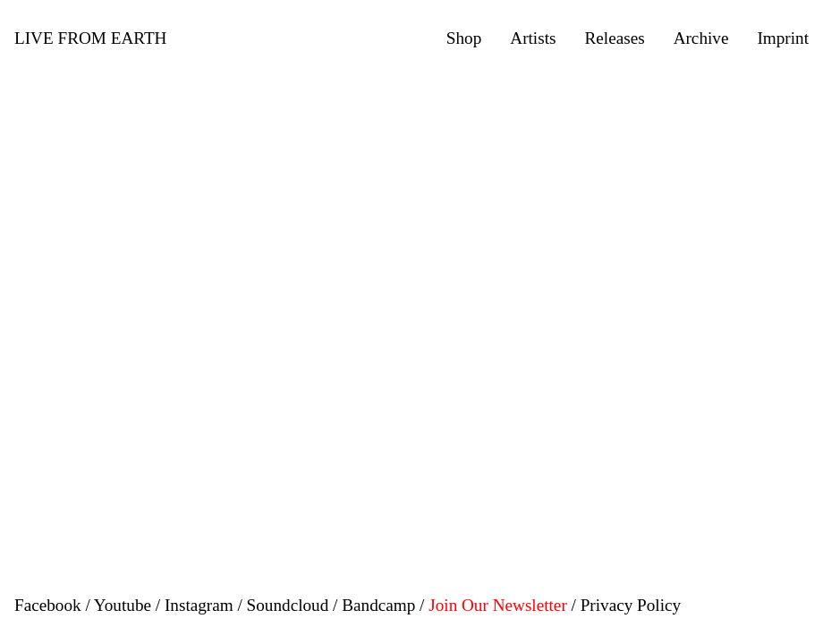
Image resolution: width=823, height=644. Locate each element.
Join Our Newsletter (498, 605)
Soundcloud (288, 605)
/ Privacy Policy (627, 605)
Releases (614, 38)
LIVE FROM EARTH (90, 38)
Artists (533, 38)
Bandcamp (378, 605)
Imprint (783, 38)
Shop (464, 38)
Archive (701, 38)
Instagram (199, 605)
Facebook (48, 605)
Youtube (123, 605)
